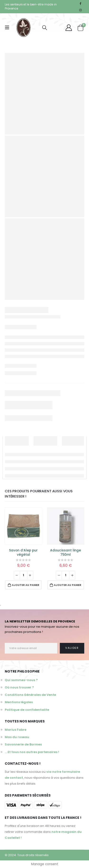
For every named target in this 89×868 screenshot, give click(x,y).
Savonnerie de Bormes (23, 744)
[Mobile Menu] (9, 28)
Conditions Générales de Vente (30, 695)
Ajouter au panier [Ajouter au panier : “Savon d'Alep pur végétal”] (26, 585)
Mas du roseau (17, 737)
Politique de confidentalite (27, 710)
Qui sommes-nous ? (21, 680)
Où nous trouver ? (19, 687)
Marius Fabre (16, 730)
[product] (23, 526)
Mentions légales (19, 702)
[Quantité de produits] (23, 575)
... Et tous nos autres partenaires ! (32, 752)
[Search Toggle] (45, 28)
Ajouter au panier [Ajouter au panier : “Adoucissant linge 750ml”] (68, 585)
